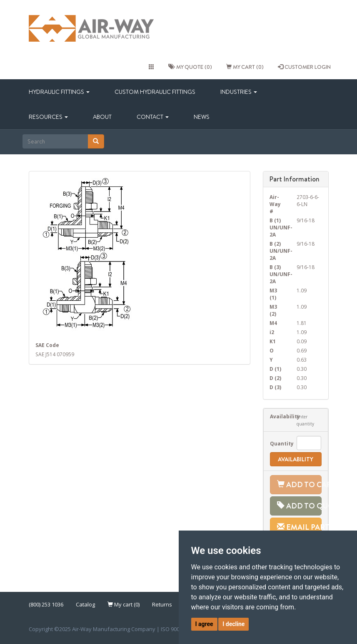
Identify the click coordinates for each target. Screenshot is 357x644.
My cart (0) (245, 67)
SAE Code (47, 345)
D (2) (275, 378)
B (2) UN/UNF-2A (277, 251)
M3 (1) (273, 294)
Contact (153, 117)
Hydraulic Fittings (59, 92)
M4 (273, 323)
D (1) (275, 369)
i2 (272, 332)
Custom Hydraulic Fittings (155, 92)
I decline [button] (233, 624)
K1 (273, 341)
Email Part (299, 527)
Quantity (277, 443)
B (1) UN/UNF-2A (277, 227)
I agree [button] (204, 624)
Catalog (85, 604)
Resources (48, 117)
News (202, 117)
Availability (277, 416)
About (102, 117)
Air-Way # (275, 204)
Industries (239, 92)
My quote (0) (190, 67)
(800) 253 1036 (46, 604)
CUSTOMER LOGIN (304, 67)
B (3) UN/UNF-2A (277, 274)
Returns (162, 604)
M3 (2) (273, 310)
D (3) (275, 387)
